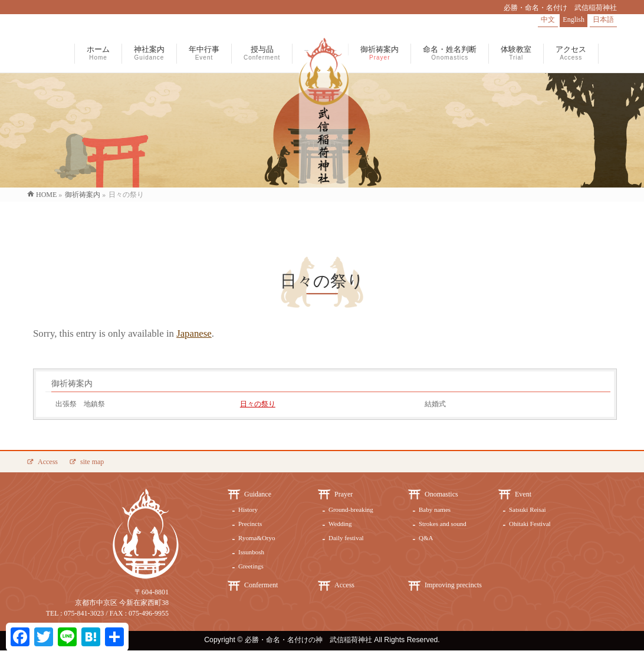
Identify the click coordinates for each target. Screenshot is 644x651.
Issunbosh (251, 552)
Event (523, 494)
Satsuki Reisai (528, 509)
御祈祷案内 (72, 384)
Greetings (251, 566)
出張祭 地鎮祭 (80, 404)
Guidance (258, 494)
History (248, 509)
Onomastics (441, 494)
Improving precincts (453, 585)
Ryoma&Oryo (257, 538)
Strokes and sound (443, 524)
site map (92, 462)
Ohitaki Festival (530, 524)
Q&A (426, 538)
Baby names (435, 509)
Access (48, 462)
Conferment (261, 585)
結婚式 (435, 404)
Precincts (250, 524)
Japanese (194, 333)
